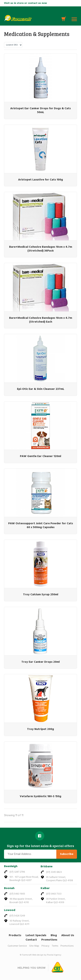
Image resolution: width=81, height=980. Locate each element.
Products (15, 935)
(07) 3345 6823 (54, 872)
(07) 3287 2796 (17, 872)
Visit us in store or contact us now (25, 3)
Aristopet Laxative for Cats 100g (40, 180)
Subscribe (67, 854)
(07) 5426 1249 (17, 916)
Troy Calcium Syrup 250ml (41, 595)
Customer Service (17, 946)
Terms (55, 946)
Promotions (49, 940)
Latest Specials (36, 935)
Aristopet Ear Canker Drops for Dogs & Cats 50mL (40, 110)
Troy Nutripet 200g (40, 729)
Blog (54, 935)
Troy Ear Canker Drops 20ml (40, 662)
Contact (31, 940)
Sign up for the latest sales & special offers (40, 846)
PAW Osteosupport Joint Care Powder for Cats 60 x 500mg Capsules (41, 525)
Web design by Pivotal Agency (47, 955)
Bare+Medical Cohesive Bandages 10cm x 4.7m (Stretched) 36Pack (41, 249)
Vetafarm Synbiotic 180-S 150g (40, 796)
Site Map (34, 946)
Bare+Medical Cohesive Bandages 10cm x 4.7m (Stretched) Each (41, 320)
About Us (68, 935)
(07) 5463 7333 (54, 894)
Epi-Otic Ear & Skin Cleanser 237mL (41, 389)
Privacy (45, 946)
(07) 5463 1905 (17, 894)
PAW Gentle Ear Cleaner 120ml (40, 456)
